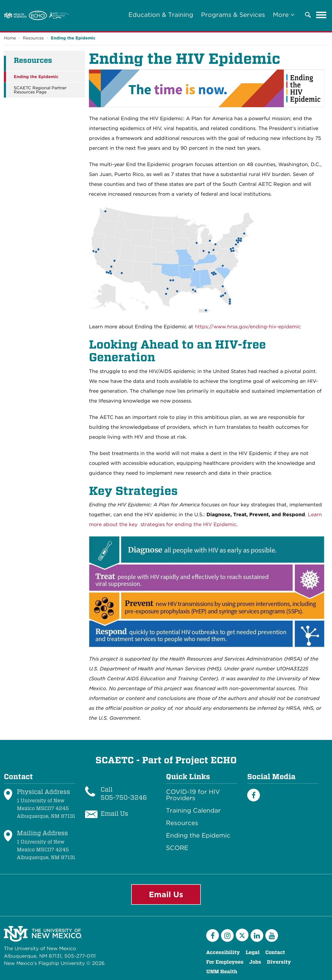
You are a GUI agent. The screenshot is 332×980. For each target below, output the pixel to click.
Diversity (279, 962)
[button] (308, 15)
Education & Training (161, 15)
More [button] (284, 15)
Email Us (166, 894)
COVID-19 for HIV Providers (193, 795)
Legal (253, 952)
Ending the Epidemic (73, 38)
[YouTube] (272, 935)
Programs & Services (233, 15)
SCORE (177, 848)
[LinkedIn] (257, 935)
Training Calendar (193, 811)
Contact (275, 952)
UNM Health (222, 972)
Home (10, 38)
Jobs (255, 962)
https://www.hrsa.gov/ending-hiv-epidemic (248, 327)
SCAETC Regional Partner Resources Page (40, 90)
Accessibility (223, 952)
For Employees (225, 962)
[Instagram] (227, 935)
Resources (33, 38)
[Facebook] (254, 795)
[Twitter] (242, 935)
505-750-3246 (124, 797)
